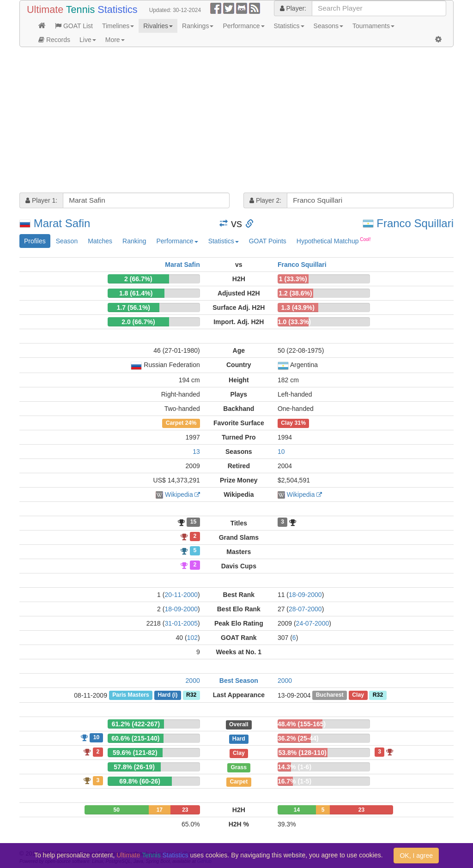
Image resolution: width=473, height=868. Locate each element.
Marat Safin (62, 223)
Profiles (35, 241)
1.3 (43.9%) (298, 307)
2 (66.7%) (138, 279)
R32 (191, 695)
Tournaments (373, 26)
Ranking (134, 241)
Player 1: (41, 200)
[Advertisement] (236, 121)
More (115, 40)
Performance (243, 26)
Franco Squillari (415, 223)
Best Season (239, 681)
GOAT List (74, 26)
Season (67, 241)
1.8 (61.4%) (136, 293)
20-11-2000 (181, 595)
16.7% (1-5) (294, 781)
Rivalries (158, 26)
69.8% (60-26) (140, 781)
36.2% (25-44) (298, 738)
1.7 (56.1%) (133, 307)
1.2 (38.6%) (295, 293)
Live (88, 40)
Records (54, 40)
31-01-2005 (181, 623)
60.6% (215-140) (135, 738)
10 (281, 452)
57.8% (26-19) (134, 767)
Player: (293, 8)
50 (117, 810)
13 (196, 452)
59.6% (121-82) (135, 753)
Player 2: (265, 200)
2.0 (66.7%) (138, 322)
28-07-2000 (305, 609)
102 (192, 638)
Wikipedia (179, 494)
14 (297, 810)
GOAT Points (268, 241)
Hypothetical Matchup (334, 241)
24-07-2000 (313, 623)
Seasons (328, 26)
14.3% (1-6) (294, 767)
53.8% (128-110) (303, 753)
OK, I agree (416, 856)
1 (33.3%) (293, 279)
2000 (193, 681)
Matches (100, 241)
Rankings (198, 26)
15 (194, 522)
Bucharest (330, 695)
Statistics (289, 26)
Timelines (118, 26)
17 (160, 810)
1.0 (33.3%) (294, 322)
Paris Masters (131, 695)
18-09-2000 (305, 595)
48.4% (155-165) (302, 724)
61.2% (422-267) (136, 724)
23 (185, 810)
